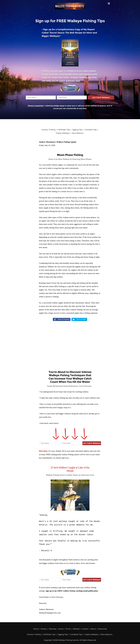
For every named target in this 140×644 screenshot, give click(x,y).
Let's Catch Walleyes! (101, 98)
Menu (109, 4)
